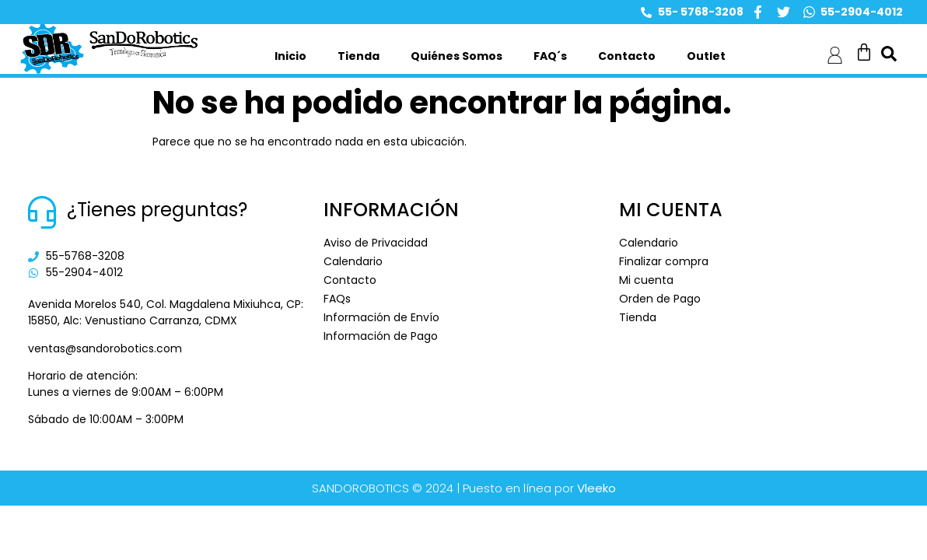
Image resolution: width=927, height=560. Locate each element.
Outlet (706, 56)
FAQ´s (550, 56)
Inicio (290, 56)
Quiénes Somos (457, 56)
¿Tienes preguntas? (157, 210)
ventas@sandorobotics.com (105, 348)
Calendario (353, 261)
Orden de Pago (660, 299)
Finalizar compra (664, 261)
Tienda (359, 56)
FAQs (337, 299)
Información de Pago (381, 336)
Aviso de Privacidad (376, 243)
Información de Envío (381, 317)
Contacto (627, 56)
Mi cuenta (646, 280)
